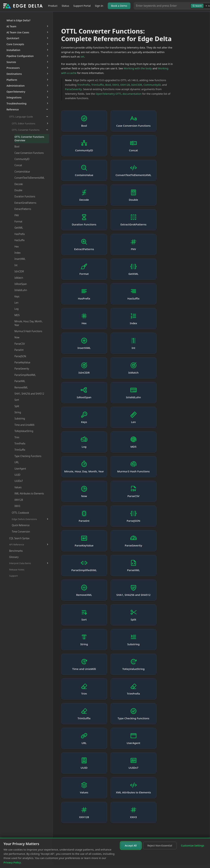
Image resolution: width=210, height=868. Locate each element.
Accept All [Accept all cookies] (131, 846)
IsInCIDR (137, 85)
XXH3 (116, 85)
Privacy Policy (12, 862)
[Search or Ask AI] (162, 6)
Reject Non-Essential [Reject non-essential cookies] (160, 846)
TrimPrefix (84, 85)
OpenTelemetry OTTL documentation (118, 94)
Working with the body (138, 68)
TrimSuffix (98, 85)
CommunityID (152, 85)
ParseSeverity (73, 89)
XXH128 (125, 85)
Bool (108, 85)
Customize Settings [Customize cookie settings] (193, 846)
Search (197, 6)
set (82, 56)
